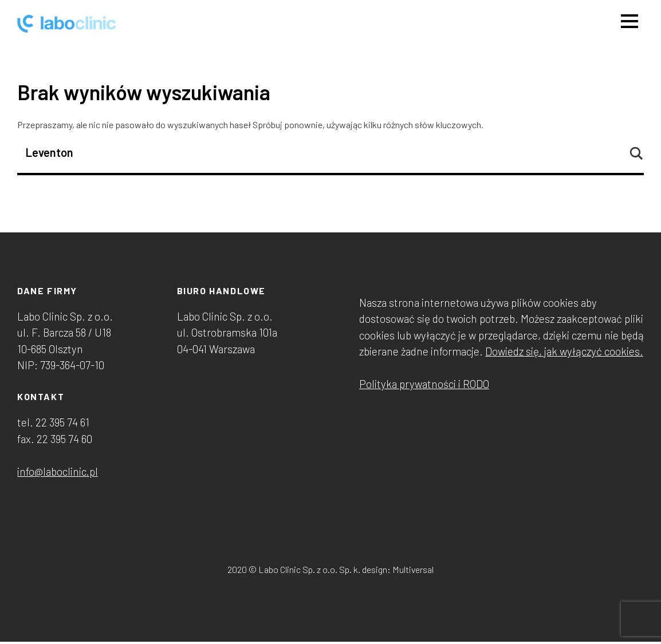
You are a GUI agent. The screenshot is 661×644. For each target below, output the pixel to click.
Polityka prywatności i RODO (424, 384)
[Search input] (325, 152)
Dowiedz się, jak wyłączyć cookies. (564, 351)
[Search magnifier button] (636, 153)
